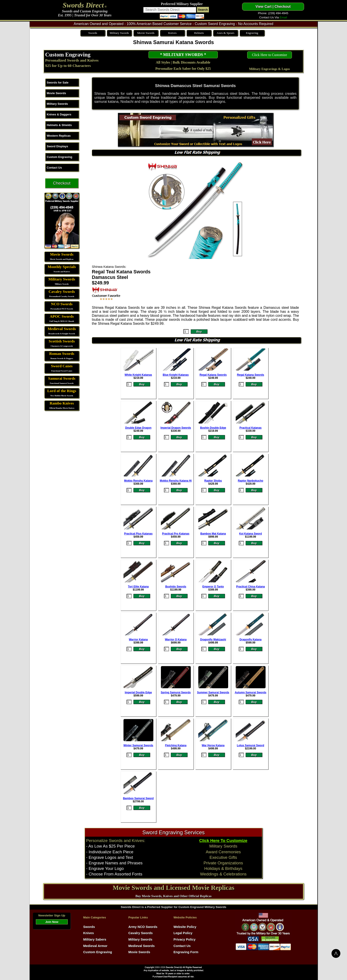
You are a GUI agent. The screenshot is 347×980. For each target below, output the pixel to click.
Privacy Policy (184, 939)
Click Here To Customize (223, 841)
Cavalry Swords (62, 292)
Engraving (252, 33)
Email (283, 17)
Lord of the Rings (62, 391)
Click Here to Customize (269, 55)
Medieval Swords (62, 329)
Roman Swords (62, 354)
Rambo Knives (62, 403)
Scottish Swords (62, 341)
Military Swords (119, 33)
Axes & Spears (226, 33)
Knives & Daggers (59, 114)
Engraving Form (186, 952)
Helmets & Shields (59, 125)
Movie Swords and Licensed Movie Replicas (173, 888)
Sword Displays (57, 146)
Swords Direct (83, 5)
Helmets (199, 33)
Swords (93, 33)
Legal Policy (183, 933)
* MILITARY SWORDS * (183, 55)
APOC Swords (62, 316)
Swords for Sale (58, 83)
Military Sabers (95, 939)
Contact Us (54, 168)
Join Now (52, 922)
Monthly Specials (62, 267)
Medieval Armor (95, 946)
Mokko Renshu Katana (138, 481)
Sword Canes (62, 366)
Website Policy (185, 927)
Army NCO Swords (143, 927)
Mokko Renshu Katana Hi (176, 481)
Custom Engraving (68, 54)
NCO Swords (62, 304)
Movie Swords (146, 33)
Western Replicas (59, 136)
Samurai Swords (62, 378)
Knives (172, 33)
